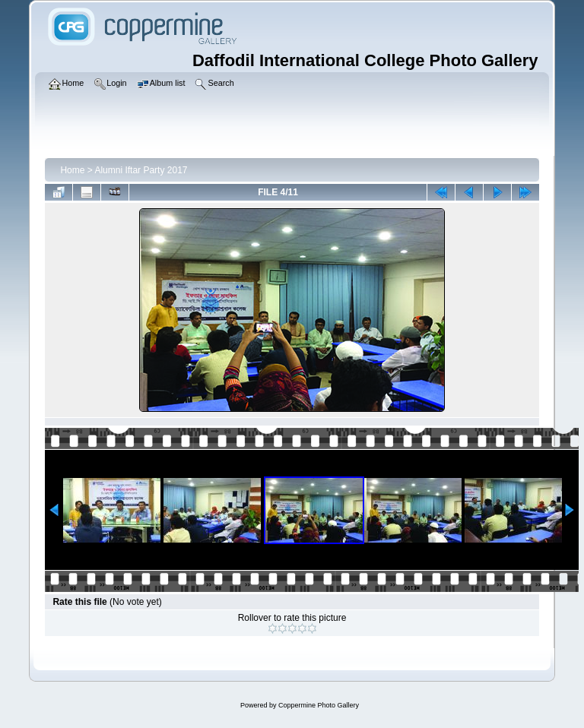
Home (72, 170)
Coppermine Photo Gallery (319, 705)
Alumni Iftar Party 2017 (141, 170)
